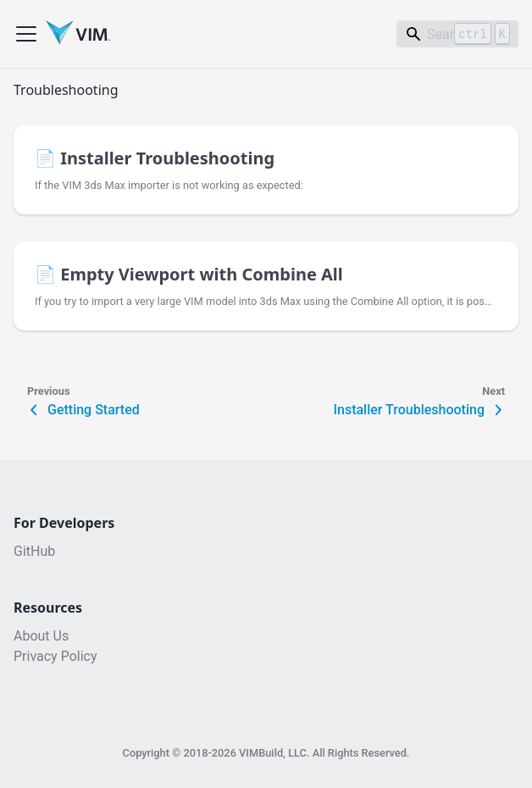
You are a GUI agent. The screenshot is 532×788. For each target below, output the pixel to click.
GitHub (34, 552)
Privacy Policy (55, 657)
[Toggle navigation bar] (26, 34)
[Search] (457, 34)
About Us (41, 636)
